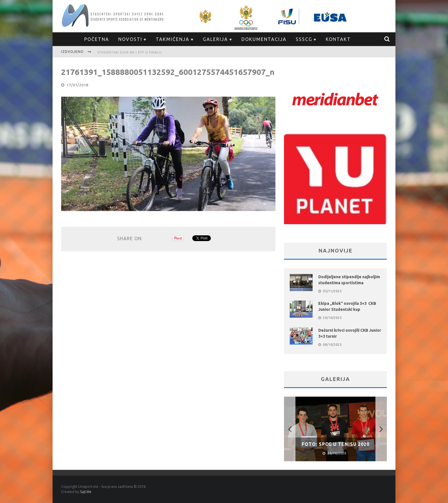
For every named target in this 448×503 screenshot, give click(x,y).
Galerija (215, 39)
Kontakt (338, 39)
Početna (97, 39)
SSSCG (304, 39)
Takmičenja (173, 39)
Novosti (130, 39)
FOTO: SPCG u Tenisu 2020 (336, 444)
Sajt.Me (86, 492)
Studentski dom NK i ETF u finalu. (131, 52)
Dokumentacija (264, 39)
